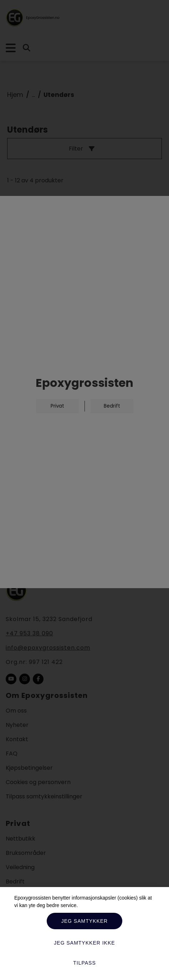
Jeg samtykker (84, 921)
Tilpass (84, 963)
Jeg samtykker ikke (84, 943)
